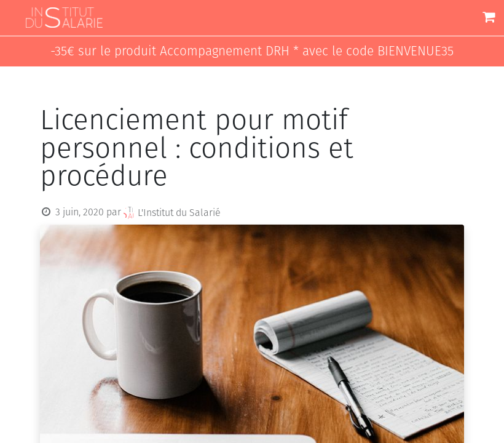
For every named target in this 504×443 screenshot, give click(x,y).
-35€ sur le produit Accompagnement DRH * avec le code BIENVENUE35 (252, 51)
